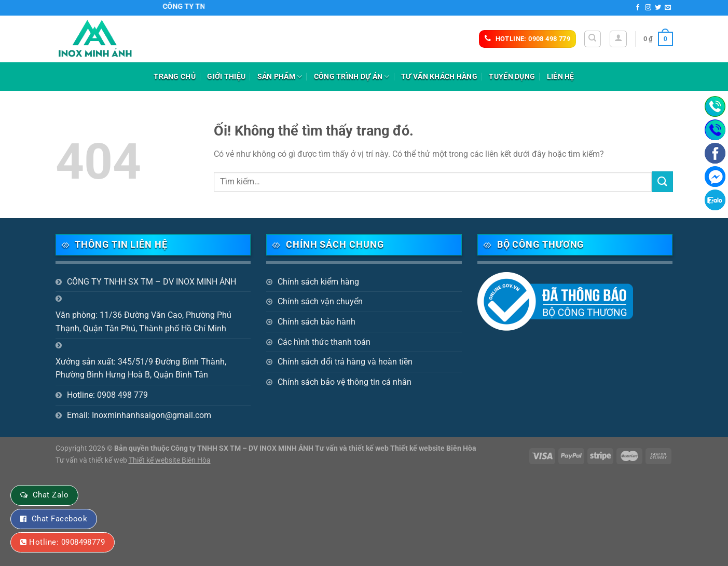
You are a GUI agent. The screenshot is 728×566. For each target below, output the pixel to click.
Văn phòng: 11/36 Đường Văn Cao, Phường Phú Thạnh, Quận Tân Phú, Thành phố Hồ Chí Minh (143, 322)
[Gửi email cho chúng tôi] (668, 8)
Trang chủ (175, 77)
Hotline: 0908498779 (67, 542)
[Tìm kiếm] (593, 39)
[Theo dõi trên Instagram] (648, 8)
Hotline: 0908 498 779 (107, 395)
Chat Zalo (51, 495)
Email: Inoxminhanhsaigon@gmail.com (139, 415)
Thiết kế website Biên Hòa (170, 460)
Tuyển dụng (512, 77)
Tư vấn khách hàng (439, 77)
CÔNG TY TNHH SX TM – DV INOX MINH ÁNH (152, 282)
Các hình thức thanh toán (324, 342)
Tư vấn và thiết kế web (92, 460)
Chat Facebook (59, 519)
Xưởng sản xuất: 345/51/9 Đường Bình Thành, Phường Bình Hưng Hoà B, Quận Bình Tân (141, 368)
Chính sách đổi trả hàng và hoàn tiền (345, 362)
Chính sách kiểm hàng (318, 282)
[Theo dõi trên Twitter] (658, 8)
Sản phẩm (280, 77)
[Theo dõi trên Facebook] (638, 8)
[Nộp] (662, 181)
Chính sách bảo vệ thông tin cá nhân (345, 382)
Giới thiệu (226, 77)
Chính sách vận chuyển (320, 301)
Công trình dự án (352, 77)
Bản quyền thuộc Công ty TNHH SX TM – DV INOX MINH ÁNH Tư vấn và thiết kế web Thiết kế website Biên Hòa (295, 448)
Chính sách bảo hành (317, 322)
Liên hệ (561, 77)
